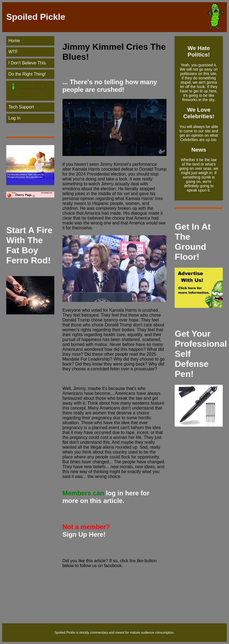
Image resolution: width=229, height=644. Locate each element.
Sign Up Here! (84, 534)
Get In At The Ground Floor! (193, 242)
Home (14, 41)
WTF (13, 52)
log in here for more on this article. (106, 497)
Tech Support (21, 107)
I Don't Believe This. (28, 63)
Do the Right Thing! (27, 74)
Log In (14, 118)
